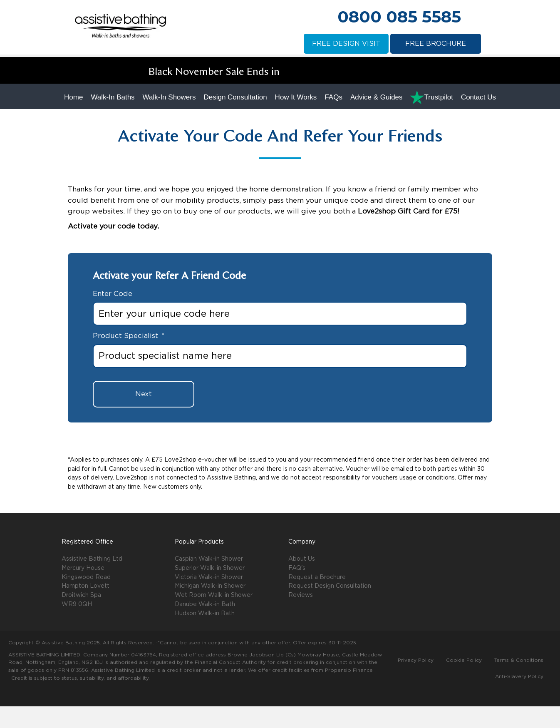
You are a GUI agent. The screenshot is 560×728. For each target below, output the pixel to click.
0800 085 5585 (399, 17)
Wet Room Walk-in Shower (214, 617)
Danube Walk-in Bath (205, 626)
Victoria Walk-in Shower (209, 599)
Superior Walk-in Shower (210, 590)
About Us (302, 581)
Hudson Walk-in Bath (205, 635)
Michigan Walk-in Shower (210, 608)
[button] (412, 578)
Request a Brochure (317, 599)
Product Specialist (129, 358)
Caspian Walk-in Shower (209, 581)
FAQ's (297, 590)
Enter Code (113, 315)
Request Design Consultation (330, 608)
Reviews (301, 617)
